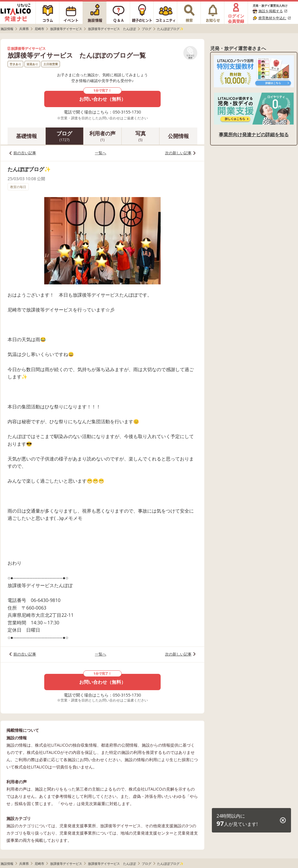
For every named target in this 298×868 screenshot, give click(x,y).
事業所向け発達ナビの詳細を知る (254, 134)
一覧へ (101, 153)
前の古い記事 (25, 153)
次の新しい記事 (178, 153)
